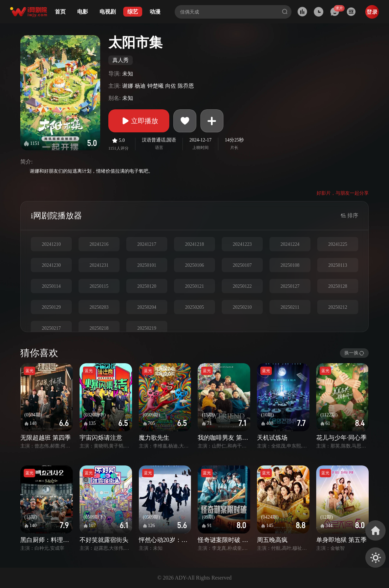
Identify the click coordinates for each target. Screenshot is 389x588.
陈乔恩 (186, 86)
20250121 (195, 286)
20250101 (147, 265)
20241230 (51, 265)
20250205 (195, 307)
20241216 (99, 244)
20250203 (99, 307)
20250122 (242, 286)
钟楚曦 (155, 86)
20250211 (290, 307)
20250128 (338, 286)
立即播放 (139, 121)
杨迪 (140, 86)
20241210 (51, 244)
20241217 (147, 244)
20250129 (51, 307)
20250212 (338, 307)
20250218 (99, 328)
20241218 (195, 244)
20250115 (99, 286)
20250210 (242, 307)
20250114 (51, 286)
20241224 (290, 244)
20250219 (147, 328)
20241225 (338, 244)
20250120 (147, 286)
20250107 (242, 265)
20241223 (242, 244)
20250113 (338, 265)
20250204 (147, 307)
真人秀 (121, 60)
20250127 (290, 286)
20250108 (290, 265)
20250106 (195, 265)
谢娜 (128, 86)
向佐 (171, 86)
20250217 (51, 328)
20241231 (99, 265)
